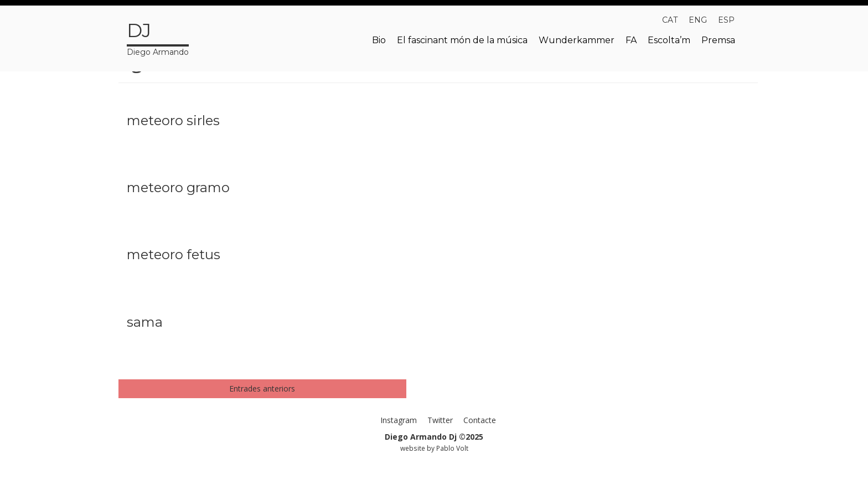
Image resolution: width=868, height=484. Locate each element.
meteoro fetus (174, 254)
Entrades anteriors (262, 388)
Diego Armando (158, 37)
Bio (379, 40)
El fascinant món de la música (462, 40)
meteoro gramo (178, 187)
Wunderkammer (577, 40)
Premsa (718, 40)
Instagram (399, 420)
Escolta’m (669, 40)
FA (631, 40)
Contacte (480, 420)
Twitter (440, 420)
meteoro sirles (173, 120)
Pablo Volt (452, 448)
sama (145, 322)
